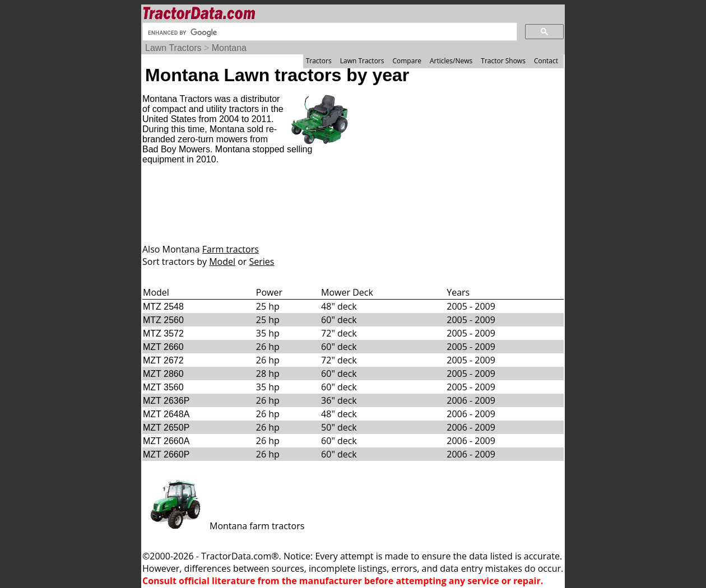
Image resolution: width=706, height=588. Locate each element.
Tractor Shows (503, 61)
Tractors (319, 61)
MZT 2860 (163, 374)
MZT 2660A (166, 441)
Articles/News (451, 61)
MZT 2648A (166, 414)
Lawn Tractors (173, 48)
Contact (546, 61)
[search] (329, 32)
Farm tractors (231, 249)
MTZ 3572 (163, 333)
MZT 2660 (163, 347)
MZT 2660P (166, 454)
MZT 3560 (163, 387)
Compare (407, 61)
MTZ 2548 (163, 307)
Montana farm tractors (223, 526)
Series (262, 262)
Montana (229, 48)
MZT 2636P (166, 401)
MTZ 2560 (163, 320)
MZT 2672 (163, 360)
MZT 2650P (166, 428)
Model (222, 262)
